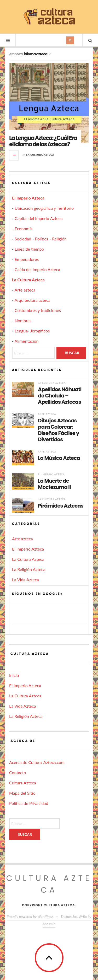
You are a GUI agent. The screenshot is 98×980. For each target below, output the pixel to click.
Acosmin (49, 924)
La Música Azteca (59, 458)
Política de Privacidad (29, 803)
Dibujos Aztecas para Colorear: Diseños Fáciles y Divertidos (58, 430)
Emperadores (27, 259)
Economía (24, 228)
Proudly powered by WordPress (30, 916)
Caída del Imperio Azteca (37, 269)
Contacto (18, 772)
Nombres (23, 321)
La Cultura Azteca (40, 155)
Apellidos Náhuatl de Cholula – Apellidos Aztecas (60, 396)
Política (42, 239)
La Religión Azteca (29, 569)
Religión (59, 239)
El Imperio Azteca (28, 198)
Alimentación (27, 341)
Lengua (21, 331)
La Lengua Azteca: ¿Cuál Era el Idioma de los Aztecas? (43, 141)
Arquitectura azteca (33, 300)
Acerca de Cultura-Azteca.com (37, 762)
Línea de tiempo (29, 249)
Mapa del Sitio (22, 793)
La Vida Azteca (25, 580)
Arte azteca (25, 290)
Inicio (14, 675)
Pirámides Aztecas (61, 506)
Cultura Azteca (23, 783)
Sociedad (23, 239)
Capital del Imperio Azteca (39, 218)
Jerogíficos (40, 331)
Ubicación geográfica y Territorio (44, 208)
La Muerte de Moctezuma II (54, 484)
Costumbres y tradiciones (38, 310)
